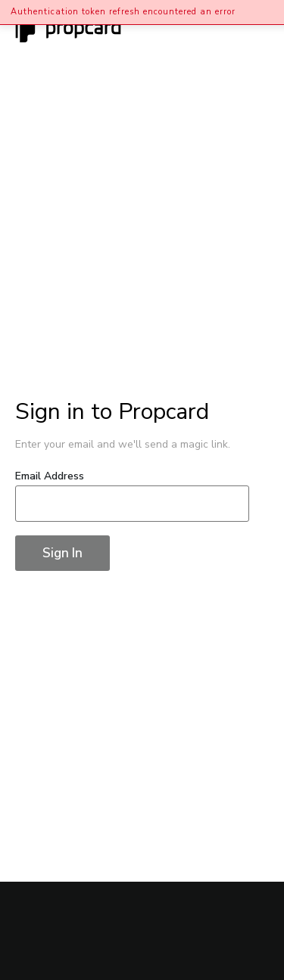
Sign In (62, 553)
